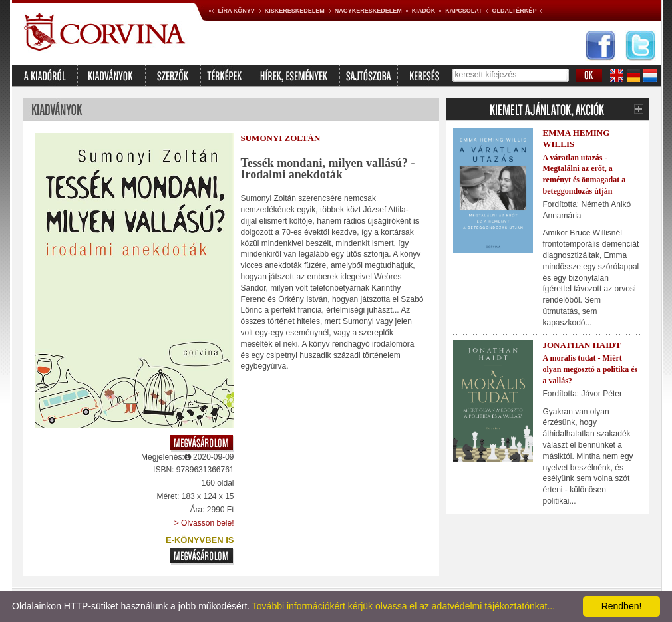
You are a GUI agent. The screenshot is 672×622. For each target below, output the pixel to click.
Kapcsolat (463, 11)
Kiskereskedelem (295, 11)
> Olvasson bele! (204, 523)
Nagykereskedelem (368, 11)
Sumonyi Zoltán (281, 138)
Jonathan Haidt (582, 345)
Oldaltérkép (515, 11)
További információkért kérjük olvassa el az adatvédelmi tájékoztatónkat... (404, 606)
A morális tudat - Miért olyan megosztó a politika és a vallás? (590, 369)
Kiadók (424, 11)
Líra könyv (237, 11)
